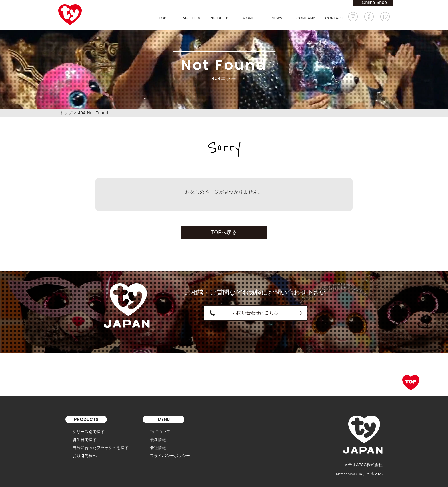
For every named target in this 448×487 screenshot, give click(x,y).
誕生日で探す (85, 440)
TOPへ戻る (224, 232)
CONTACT (334, 18)
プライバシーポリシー (170, 456)
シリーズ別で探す (89, 432)
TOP (163, 18)
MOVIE (248, 18)
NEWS (277, 18)
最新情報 (158, 440)
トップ (66, 113)
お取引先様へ (85, 456)
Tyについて (160, 432)
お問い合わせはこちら (255, 313)
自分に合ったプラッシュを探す (101, 448)
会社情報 (158, 448)
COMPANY (306, 18)
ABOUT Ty (191, 18)
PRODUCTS (220, 18)
